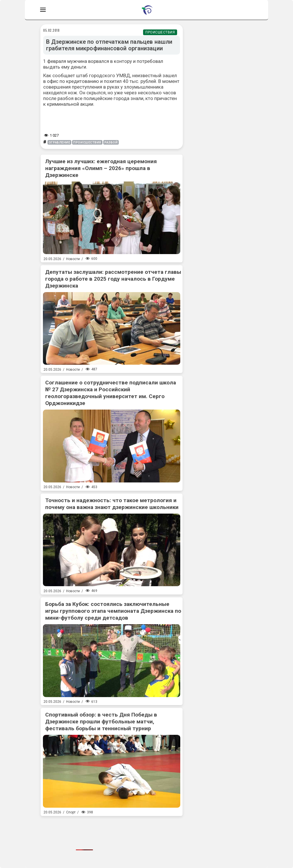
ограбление (60, 142)
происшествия (87, 142)
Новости (73, 259)
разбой (111, 142)
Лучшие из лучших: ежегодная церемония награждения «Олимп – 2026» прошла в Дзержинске (101, 168)
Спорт (71, 812)
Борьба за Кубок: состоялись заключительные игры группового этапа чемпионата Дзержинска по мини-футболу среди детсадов (113, 611)
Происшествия (160, 32)
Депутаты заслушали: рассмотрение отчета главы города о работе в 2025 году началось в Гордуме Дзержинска (113, 279)
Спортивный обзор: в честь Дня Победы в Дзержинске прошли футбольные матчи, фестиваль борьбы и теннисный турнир (101, 722)
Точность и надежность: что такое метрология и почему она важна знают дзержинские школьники (112, 504)
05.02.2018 (52, 30)
